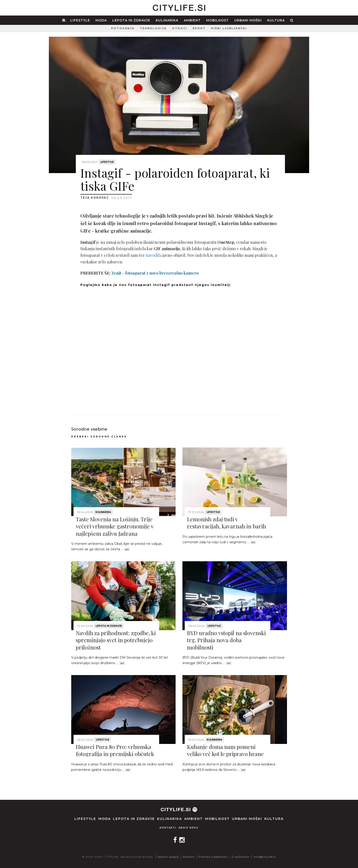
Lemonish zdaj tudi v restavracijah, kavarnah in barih (226, 523)
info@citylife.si (265, 857)
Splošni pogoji (168, 857)
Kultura (276, 20)
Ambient (192, 20)
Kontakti (168, 828)
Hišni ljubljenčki (229, 28)
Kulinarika (167, 20)
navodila (154, 255)
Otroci (180, 28)
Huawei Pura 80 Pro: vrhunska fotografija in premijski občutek (115, 750)
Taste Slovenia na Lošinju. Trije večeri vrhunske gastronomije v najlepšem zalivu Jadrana (115, 526)
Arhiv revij (188, 828)
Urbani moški (248, 20)
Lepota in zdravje (131, 20)
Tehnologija (153, 28)
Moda (101, 20)
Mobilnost (217, 20)
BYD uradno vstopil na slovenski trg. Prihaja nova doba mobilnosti (226, 640)
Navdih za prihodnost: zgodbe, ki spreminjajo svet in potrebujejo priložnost (116, 640)
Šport (199, 28)
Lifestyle (80, 20)
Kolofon (189, 857)
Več (127, 549)
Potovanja (123, 28)
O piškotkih (241, 857)
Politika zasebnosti (213, 857)
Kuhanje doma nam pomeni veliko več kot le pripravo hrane (225, 750)
